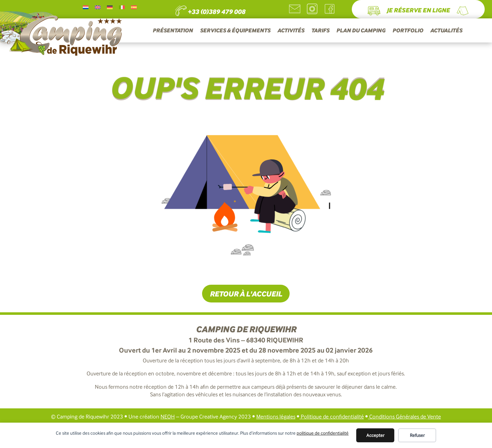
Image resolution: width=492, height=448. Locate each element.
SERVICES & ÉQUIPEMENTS (235, 31)
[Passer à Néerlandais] (86, 7)
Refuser (417, 435)
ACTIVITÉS (291, 31)
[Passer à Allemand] (110, 7)
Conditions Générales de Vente (404, 417)
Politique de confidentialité (332, 417)
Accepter (375, 435)
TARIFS (320, 31)
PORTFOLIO (408, 31)
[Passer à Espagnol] (134, 7)
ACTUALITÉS (446, 31)
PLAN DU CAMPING (361, 31)
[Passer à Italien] (122, 7)
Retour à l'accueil (246, 294)
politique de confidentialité (323, 433)
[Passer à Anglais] (98, 7)
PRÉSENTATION (173, 31)
